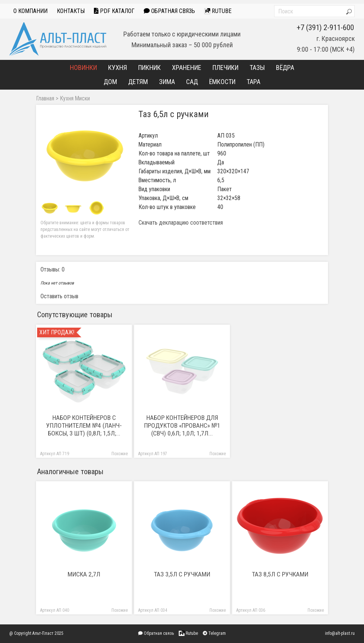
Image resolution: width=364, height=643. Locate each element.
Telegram (214, 633)
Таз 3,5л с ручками (182, 574)
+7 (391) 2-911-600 (325, 28)
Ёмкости (222, 82)
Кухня (118, 67)
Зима (167, 82)
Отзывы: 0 (53, 269)
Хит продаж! (57, 332)
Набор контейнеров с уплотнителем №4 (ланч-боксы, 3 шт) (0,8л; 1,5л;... (84, 425)
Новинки (83, 67)
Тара (253, 82)
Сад (192, 82)
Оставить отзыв (59, 296)
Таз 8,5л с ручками (280, 574)
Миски (82, 99)
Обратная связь (169, 11)
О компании (30, 11)
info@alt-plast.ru (340, 633)
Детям (138, 82)
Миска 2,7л (84, 574)
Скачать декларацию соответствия (181, 223)
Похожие (120, 454)
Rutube (218, 11)
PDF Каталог (114, 11)
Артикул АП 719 (55, 454)
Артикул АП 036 (251, 610)
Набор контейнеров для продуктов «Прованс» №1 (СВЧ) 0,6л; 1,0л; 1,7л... (182, 425)
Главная (45, 99)
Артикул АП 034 (153, 610)
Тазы (257, 67)
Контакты (71, 11)
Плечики (225, 67)
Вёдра (285, 67)
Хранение (187, 67)
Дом (110, 82)
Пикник (149, 67)
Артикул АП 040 (55, 610)
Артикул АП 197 (153, 454)
